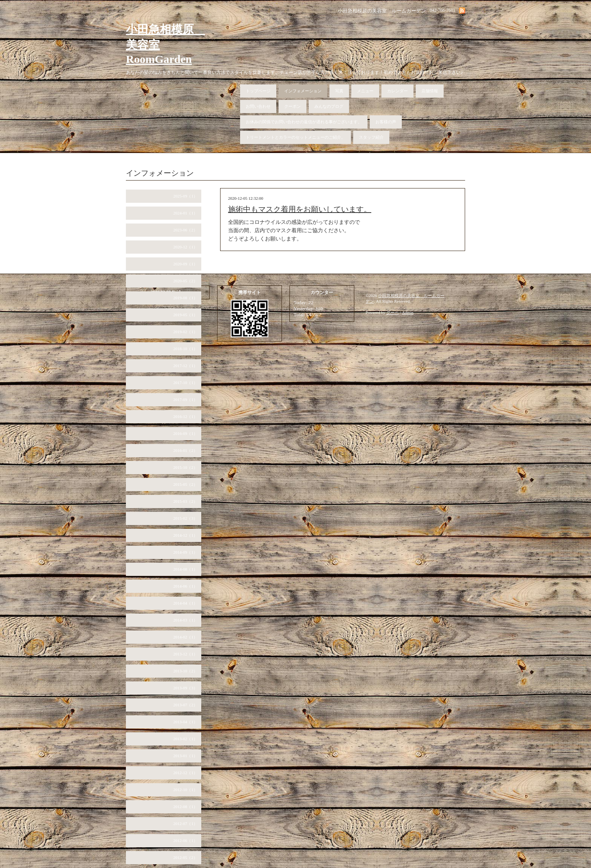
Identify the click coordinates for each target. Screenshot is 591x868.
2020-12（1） (185, 247)
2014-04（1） (185, 603)
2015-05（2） (185, 484)
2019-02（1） (185, 332)
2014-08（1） (185, 569)
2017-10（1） (185, 383)
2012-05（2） (185, 857)
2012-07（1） (185, 824)
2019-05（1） (185, 315)
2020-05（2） (185, 281)
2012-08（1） (185, 807)
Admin (408, 312)
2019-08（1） (185, 298)
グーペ (393, 312)
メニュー (365, 91)
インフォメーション (303, 91)
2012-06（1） (185, 840)
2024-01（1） (185, 213)
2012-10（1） (185, 790)
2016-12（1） (185, 416)
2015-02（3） (185, 518)
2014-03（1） (185, 620)
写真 (339, 91)
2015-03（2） (185, 501)
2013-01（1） (185, 756)
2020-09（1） (185, 264)
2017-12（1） (185, 366)
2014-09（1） (185, 552)
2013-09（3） (185, 688)
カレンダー (397, 91)
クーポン (292, 106)
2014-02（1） (185, 637)
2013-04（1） (185, 722)
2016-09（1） (185, 433)
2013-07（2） (185, 705)
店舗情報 (430, 91)
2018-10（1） (185, 349)
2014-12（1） (185, 535)
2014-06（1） (185, 586)
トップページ (258, 91)
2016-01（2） (185, 450)
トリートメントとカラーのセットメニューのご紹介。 (295, 137)
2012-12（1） (185, 773)
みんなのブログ (329, 106)
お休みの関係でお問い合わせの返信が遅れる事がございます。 (304, 122)
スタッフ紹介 (371, 137)
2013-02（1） (185, 739)
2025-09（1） (185, 196)
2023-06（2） (185, 230)
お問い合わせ (258, 106)
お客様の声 (386, 122)
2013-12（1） (185, 654)
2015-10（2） (185, 467)
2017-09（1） (185, 400)
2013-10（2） (185, 671)
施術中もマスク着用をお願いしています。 (300, 209)
